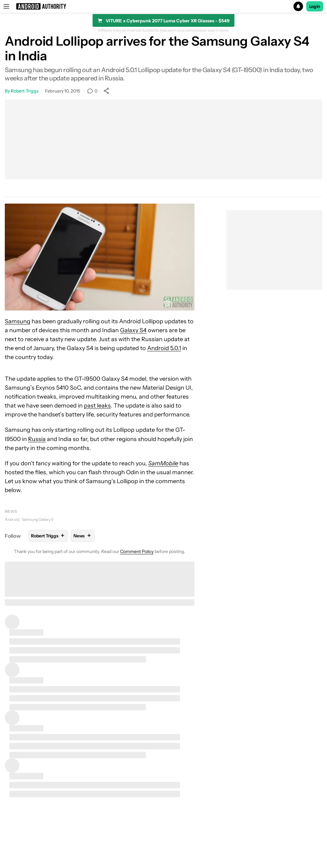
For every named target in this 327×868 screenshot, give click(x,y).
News (11, 511)
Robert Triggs (25, 91)
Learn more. (219, 30)
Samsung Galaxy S (38, 519)
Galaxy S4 (133, 330)
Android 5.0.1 (164, 348)
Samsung (18, 321)
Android (12, 519)
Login (315, 6)
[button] (163, 6)
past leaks (97, 406)
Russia (37, 439)
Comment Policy (137, 551)
